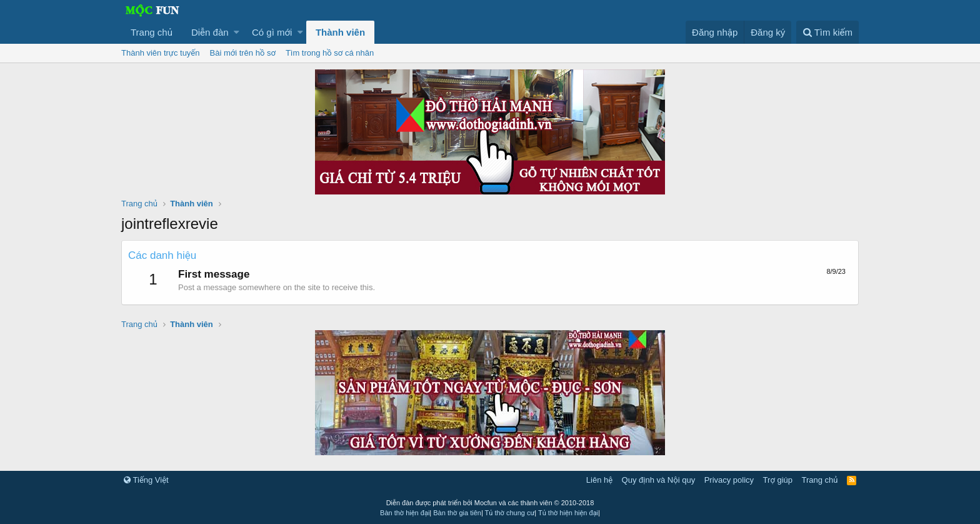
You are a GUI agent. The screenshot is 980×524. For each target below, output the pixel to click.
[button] (237, 32)
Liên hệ (599, 480)
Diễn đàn (210, 32)
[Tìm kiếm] (827, 32)
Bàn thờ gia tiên (457, 513)
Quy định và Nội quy (659, 480)
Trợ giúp (778, 480)
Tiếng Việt (146, 480)
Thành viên (340, 32)
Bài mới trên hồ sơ (243, 53)
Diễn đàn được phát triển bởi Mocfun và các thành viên (490, 503)
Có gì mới (272, 32)
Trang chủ (152, 32)
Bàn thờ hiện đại (405, 513)
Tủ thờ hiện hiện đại (568, 513)
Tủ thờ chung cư (510, 513)
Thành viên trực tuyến (161, 53)
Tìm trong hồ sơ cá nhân (330, 53)
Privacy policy (729, 480)
